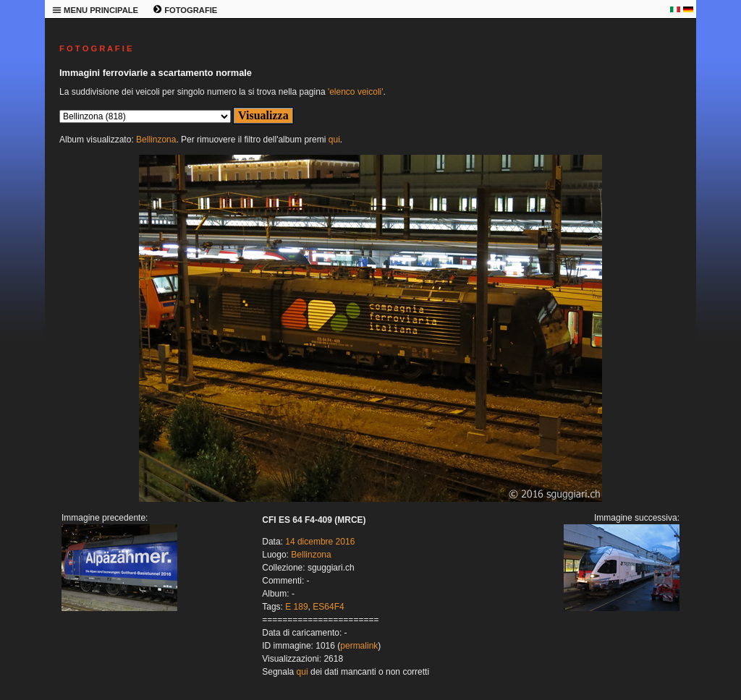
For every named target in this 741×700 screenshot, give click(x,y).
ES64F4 (328, 607)
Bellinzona (156, 140)
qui (334, 140)
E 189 (296, 607)
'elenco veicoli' (356, 92)
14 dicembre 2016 (320, 542)
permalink (359, 646)
